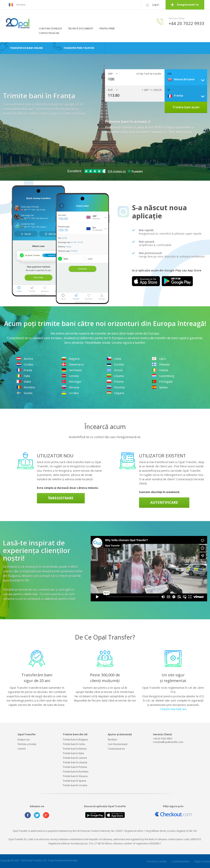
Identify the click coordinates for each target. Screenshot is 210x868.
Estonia (115, 364)
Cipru (159, 359)
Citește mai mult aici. (174, 709)
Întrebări (113, 740)
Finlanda (161, 364)
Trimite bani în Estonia (75, 749)
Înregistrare (61, 498)
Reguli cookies (202, 861)
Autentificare (164, 502)
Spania (160, 387)
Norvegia (71, 381)
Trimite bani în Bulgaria (75, 740)
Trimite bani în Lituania (75, 762)
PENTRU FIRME (107, 29)
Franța (24, 370)
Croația (25, 364)
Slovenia (116, 387)
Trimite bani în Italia (73, 753)
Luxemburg (163, 376)
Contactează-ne (116, 749)
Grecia (115, 370)
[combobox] (187, 79)
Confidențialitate (181, 861)
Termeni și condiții (157, 861)
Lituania (115, 376)
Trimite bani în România (76, 772)
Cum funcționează (118, 744)
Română (17, 5)
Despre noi (24, 740)
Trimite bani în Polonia (75, 767)
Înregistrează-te (188, 5)
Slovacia (70, 387)
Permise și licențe (27, 744)
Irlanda (160, 370)
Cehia (114, 359)
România (26, 387)
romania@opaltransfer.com (168, 742)
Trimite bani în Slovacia (75, 776)
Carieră (22, 749)
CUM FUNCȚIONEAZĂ (50, 29)
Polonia (115, 381)
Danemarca (73, 364)
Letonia (70, 376)
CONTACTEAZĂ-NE (49, 33)
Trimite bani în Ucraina (75, 785)
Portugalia (162, 381)
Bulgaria (70, 359)
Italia (23, 376)
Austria (25, 359)
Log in (156, 5)
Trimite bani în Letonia (75, 758)
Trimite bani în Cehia (74, 744)
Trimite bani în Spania (74, 781)
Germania (72, 370)
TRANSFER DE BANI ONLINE (26, 48)
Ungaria (115, 393)
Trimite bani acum (186, 107)
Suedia (24, 393)
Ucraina (70, 393)
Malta (24, 381)
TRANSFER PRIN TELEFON (79, 48)
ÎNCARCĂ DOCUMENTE (81, 29)
